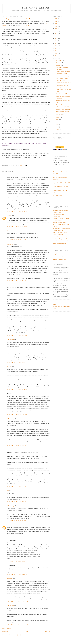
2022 (56, 26)
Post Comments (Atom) (15, 635)
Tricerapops (10, 579)
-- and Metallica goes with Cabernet (62, 239)
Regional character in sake (59, 259)
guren (8, 525)
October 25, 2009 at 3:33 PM (17, 486)
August (58, 117)
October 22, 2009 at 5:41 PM (17, 240)
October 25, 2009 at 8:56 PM (17, 502)
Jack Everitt (10, 285)
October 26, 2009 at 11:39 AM (17, 561)
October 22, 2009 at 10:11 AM (17, 211)
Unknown (9, 216)
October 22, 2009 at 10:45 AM (17, 226)
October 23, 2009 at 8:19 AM (17, 362)
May (58, 124)
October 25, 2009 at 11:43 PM (17, 521)
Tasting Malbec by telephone (63, 94)
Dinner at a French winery (62, 76)
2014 (56, 46)
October (58, 65)
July (57, 120)
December (59, 60)
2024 (56, 21)
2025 (56, 19)
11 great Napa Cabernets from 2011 (62, 183)
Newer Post (5, 631)
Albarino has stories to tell (59, 222)
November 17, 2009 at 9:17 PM (17, 601)
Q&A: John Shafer (58, 196)
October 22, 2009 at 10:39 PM (17, 335)
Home (26, 631)
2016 (56, 41)
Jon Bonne (26, 25)
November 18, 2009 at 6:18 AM (17, 625)
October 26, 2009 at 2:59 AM (17, 536)
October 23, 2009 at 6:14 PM (17, 445)
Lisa (8, 231)
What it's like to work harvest (60, 232)
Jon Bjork (9, 367)
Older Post (47, 631)
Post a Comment (6, 629)
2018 (56, 36)
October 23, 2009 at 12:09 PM (17, 414)
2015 (56, 43)
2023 (56, 24)
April (58, 127)
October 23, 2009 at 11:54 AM (17, 389)
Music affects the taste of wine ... (61, 237)
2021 (56, 29)
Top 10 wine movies (58, 235)
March (58, 129)
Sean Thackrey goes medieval (60, 241)
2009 (56, 58)
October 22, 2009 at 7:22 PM (17, 281)
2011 (56, 53)
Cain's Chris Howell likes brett (60, 186)
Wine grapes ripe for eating (63, 112)
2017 (56, 38)
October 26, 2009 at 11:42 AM (17, 574)
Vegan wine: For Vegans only (63, 83)
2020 (56, 31)
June (58, 122)
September (59, 115)
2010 (56, 56)
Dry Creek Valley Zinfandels (63, 109)
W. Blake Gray (10, 244)
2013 (56, 48)
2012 (56, 51)
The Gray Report (36, 8)
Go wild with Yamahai (58, 257)
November (59, 63)
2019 (56, 33)
